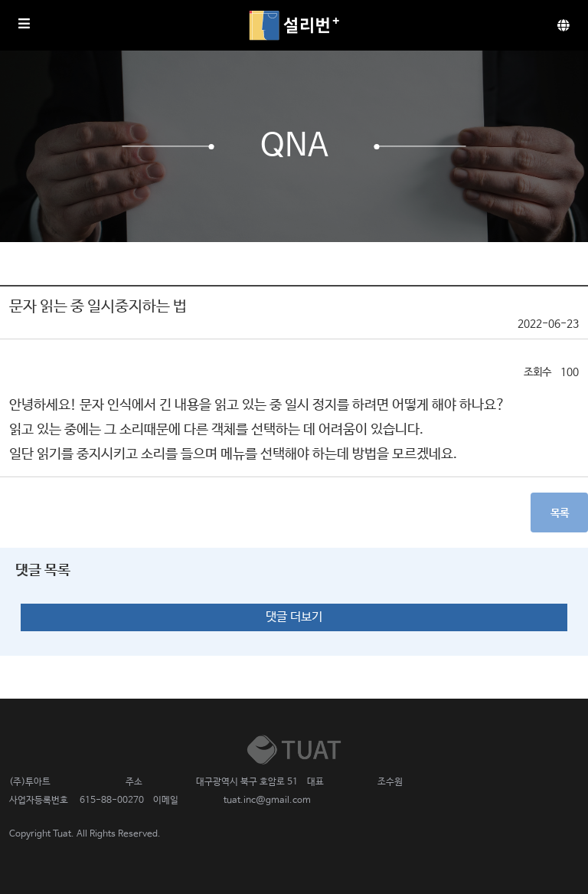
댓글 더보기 (294, 617)
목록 (560, 513)
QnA (294, 146)
